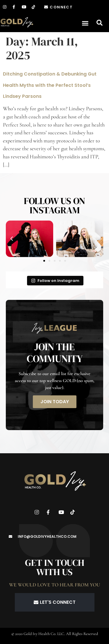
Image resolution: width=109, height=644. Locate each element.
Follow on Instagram (55, 281)
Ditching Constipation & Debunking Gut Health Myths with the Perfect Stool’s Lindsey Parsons (50, 85)
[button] (85, 23)
